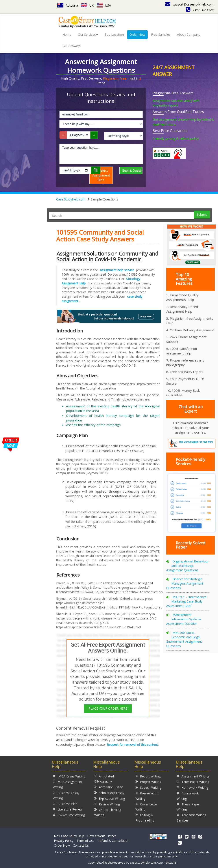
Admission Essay (108, 787)
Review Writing (107, 804)
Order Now (137, 34)
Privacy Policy (64, 841)
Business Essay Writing (66, 795)
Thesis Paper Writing (188, 807)
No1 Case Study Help (69, 836)
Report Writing (148, 776)
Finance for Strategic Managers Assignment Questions (185, 583)
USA (104, 5)
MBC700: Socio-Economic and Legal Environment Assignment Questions (184, 639)
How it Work (96, 836)
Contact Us (81, 845)
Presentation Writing (147, 796)
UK (87, 5)
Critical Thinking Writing (108, 812)
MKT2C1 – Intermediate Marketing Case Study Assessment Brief (186, 601)
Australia (68, 5)
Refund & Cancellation (113, 841)
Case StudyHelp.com (71, 199)
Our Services (88, 34)
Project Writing (148, 782)
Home (67, 34)
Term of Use (85, 841)
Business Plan (65, 804)
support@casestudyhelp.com (189, 4)
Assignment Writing (193, 776)
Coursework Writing (188, 796)
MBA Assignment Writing (67, 784)
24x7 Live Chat (200, 10)
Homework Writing (192, 787)
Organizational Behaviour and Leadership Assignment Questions (187, 566)
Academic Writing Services (191, 817)
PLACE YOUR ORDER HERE (108, 708)
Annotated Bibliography (104, 779)
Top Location (114, 34)
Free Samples (161, 34)
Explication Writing (110, 798)
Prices (112, 836)
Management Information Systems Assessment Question (184, 619)
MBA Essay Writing (69, 776)
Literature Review (68, 809)
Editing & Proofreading (145, 817)
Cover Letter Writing (147, 807)
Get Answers (72, 46)
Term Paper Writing (193, 782)
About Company (189, 34)
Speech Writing (148, 787)
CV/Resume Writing (69, 815)
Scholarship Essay (109, 793)
